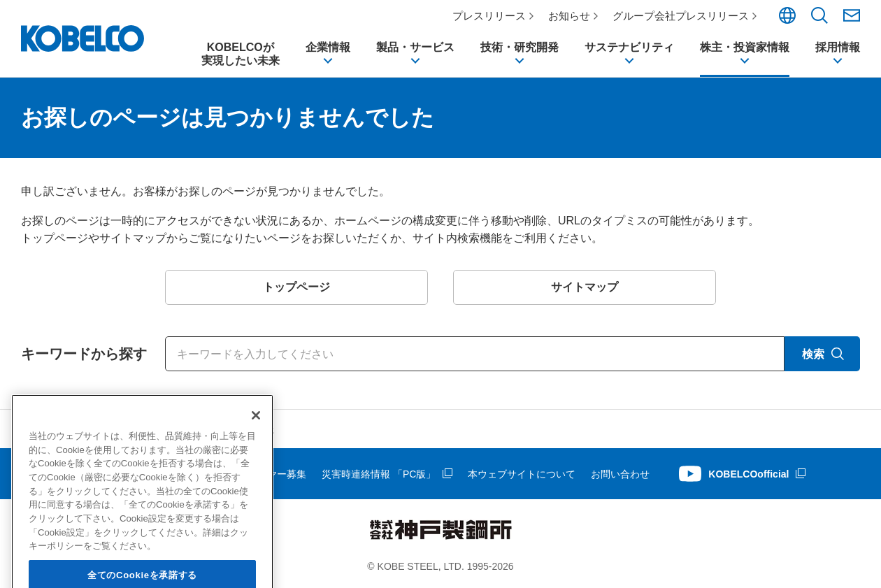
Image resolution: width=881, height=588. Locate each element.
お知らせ (569, 16)
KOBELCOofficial (749, 474)
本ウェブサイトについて (522, 474)
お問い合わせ (620, 474)
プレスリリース (489, 16)
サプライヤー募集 (267, 474)
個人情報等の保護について (154, 474)
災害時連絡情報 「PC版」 (379, 474)
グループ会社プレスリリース (681, 16)
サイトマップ (50, 474)
